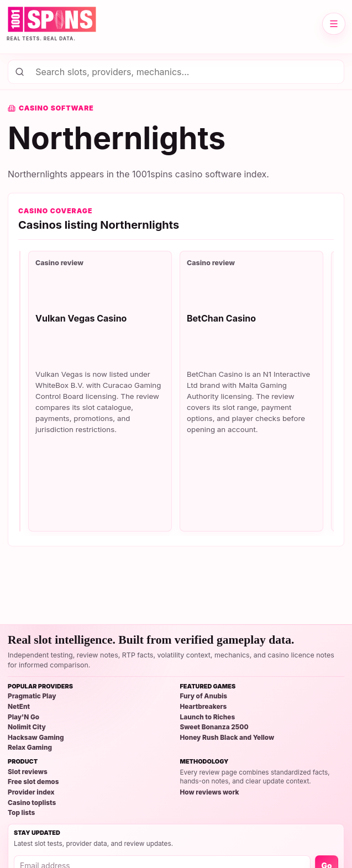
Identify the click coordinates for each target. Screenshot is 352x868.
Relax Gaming (30, 748)
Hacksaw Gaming (36, 738)
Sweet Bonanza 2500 (214, 727)
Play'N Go (23, 717)
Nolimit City (27, 727)
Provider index (31, 793)
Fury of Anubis (204, 696)
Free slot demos (33, 782)
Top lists (21, 813)
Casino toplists (32, 803)
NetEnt (19, 707)
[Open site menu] (334, 24)
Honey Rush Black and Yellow (227, 738)
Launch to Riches (208, 717)
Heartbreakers (204, 707)
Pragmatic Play (32, 696)
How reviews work (210, 793)
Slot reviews (28, 772)
